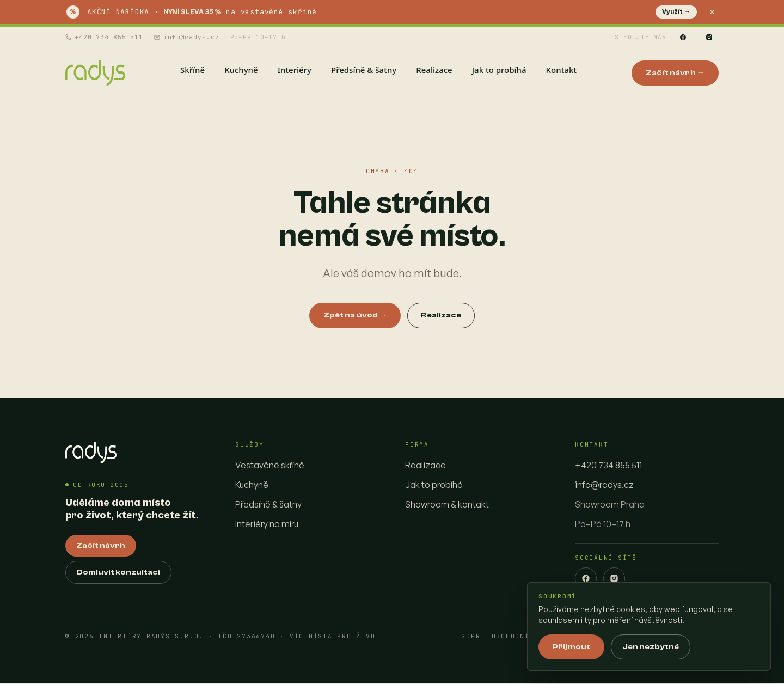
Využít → (676, 12)
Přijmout (571, 647)
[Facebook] (683, 37)
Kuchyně (252, 486)
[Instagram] (709, 37)
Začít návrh (101, 547)
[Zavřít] (712, 12)
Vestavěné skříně (270, 466)
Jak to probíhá (434, 486)
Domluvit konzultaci (118, 573)
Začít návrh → (675, 74)
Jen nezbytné (651, 647)
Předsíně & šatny (268, 505)
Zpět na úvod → (355, 316)
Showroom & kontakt (447, 505)
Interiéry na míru (267, 525)
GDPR (471, 637)
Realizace (441, 316)
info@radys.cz (186, 37)
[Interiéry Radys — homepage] (96, 74)
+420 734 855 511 (104, 37)
